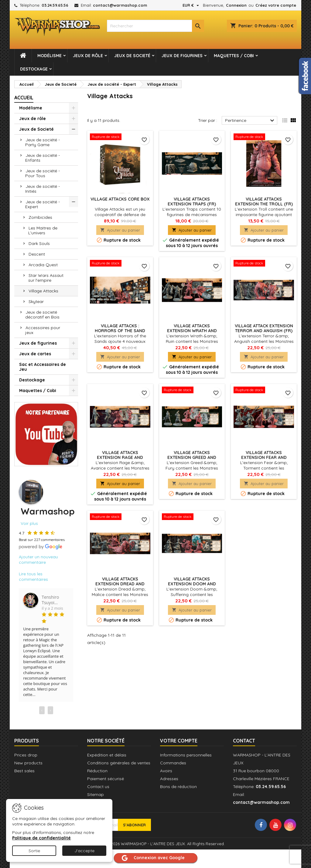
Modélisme (50, 56)
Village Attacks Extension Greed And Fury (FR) (192, 457)
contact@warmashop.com (120, 5)
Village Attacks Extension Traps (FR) (192, 201)
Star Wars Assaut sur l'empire (46, 278)
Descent (37, 254)
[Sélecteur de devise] (191, 5)
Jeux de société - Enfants (43, 158)
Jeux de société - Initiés (43, 189)
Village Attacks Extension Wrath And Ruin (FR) (192, 331)
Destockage (34, 69)
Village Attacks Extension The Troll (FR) (264, 201)
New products (28, 763)
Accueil (24, 98)
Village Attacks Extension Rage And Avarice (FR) (120, 457)
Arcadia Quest (43, 265)
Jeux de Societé (132, 56)
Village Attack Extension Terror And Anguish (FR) (264, 328)
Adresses (169, 779)
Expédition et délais (107, 755)
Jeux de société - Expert (43, 204)
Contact (244, 741)
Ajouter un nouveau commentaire (38, 560)
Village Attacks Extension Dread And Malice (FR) (120, 584)
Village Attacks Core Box (120, 199)
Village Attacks (43, 291)
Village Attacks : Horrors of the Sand (120, 328)
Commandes (173, 763)
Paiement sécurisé (106, 779)
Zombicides (40, 217)
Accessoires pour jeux (43, 330)
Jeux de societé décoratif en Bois (42, 315)
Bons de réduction (178, 787)
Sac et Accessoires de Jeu (43, 367)
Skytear (36, 301)
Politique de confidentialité (41, 838)
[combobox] (155, 26)
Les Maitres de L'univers (43, 230)
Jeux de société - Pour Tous (43, 173)
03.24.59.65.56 (55, 5)
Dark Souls (39, 243)
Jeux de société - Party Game (43, 142)
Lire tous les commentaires (33, 577)
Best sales (24, 771)
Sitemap (96, 794)
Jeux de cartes (35, 354)
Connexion (236, 5)
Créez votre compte (276, 5)
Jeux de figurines (182, 56)
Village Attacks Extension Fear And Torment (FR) (264, 457)
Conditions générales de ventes (119, 763)
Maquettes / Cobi (234, 56)
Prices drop (26, 755)
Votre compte (179, 741)
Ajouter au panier (120, 230)
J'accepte (84, 851)
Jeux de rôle (88, 56)
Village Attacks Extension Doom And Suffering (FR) (192, 584)
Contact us (98, 787)
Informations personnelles (186, 755)
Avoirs (166, 771)
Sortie (34, 851)
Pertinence (250, 121)
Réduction (97, 771)
